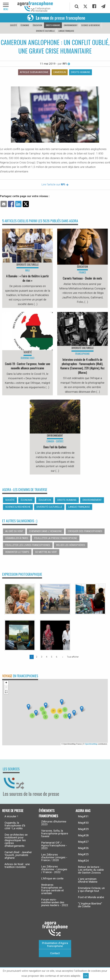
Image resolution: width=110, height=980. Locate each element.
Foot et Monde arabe (91, 897)
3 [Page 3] (42, 657)
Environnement (71, 25)
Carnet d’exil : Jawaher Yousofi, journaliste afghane (18, 855)
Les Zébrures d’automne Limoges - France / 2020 (54, 857)
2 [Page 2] (37, 657)
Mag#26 (83, 848)
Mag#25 (83, 854)
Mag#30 (83, 823)
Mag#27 (83, 842)
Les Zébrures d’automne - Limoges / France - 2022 (54, 869)
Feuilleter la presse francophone (56, 538)
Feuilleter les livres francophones (28, 545)
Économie (25, 25)
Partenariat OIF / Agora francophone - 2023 (54, 845)
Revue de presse (13, 810)
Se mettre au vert (46, 552)
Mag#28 (83, 835)
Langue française (66, 31)
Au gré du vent (14, 531)
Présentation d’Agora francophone (55, 944)
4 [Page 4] (47, 657)
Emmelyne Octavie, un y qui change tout (91, 889)
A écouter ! (11, 816)
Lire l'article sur (55, 184)
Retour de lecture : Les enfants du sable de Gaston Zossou (91, 870)
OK (86, 976)
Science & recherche (91, 25)
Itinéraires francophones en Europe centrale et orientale (52, 889)
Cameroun (60, 72)
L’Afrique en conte (52, 878)
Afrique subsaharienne (34, 72)
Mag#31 (83, 816)
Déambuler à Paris (17, 538)
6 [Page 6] (57, 657)
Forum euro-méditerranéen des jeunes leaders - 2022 (55, 902)
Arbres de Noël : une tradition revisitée (17, 866)
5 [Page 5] (52, 657)
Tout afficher (73, 657)
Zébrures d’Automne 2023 (54, 823)
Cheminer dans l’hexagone (45, 531)
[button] (46, 705)
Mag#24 (83, 861)
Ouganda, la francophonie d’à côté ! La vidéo (15, 825)
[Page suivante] (62, 657)
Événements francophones (48, 813)
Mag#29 (83, 829)
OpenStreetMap (91, 744)
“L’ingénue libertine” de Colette (90, 905)
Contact (55, 953)
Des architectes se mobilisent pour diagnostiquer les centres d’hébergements (16, 840)
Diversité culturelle (45, 31)
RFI (66, 64)
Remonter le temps (17, 552)
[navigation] (6, 7)
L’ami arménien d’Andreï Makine (88, 880)
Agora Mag (83, 810)
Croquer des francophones (85, 531)
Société (13, 25)
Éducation (37, 25)
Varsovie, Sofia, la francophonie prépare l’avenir (55, 833)
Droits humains (53, 25)
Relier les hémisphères (71, 545)
